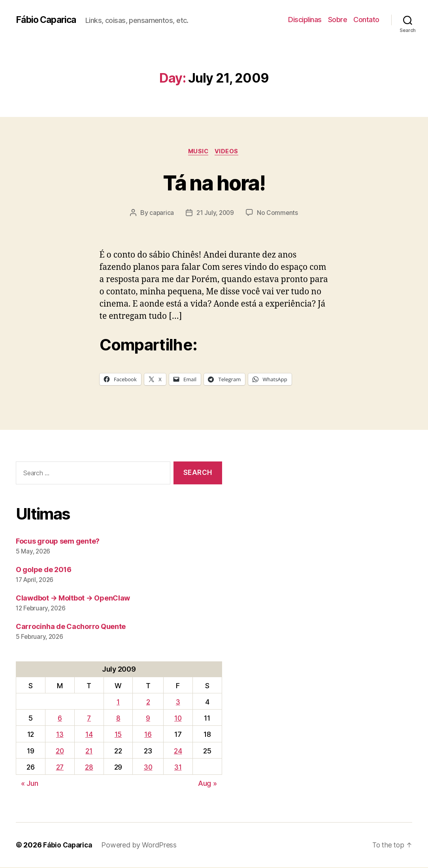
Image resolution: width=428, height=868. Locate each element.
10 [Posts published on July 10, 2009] (178, 719)
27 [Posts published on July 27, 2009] (60, 768)
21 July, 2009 (215, 214)
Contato (366, 20)
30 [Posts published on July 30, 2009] (148, 768)
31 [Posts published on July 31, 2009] (178, 768)
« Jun (30, 784)
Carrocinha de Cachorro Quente (71, 628)
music (198, 152)
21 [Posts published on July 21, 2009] (89, 752)
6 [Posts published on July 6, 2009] (60, 719)
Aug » (207, 784)
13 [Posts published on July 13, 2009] (60, 735)
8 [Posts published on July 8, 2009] (118, 719)
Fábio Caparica (48, 20)
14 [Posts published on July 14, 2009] (89, 735)
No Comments (278, 214)
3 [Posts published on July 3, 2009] (178, 703)
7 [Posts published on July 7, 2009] (90, 719)
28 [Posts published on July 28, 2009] (89, 768)
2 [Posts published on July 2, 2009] (148, 703)
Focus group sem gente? (58, 542)
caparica (161, 214)
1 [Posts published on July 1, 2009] (118, 703)
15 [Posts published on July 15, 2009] (118, 735)
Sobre (338, 20)
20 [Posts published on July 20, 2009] (60, 752)
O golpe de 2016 (44, 571)
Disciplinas (305, 20)
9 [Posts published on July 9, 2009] (148, 719)
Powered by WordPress (142, 846)
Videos (228, 152)
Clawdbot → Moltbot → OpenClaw (73, 599)
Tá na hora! (214, 182)
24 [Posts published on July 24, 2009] (178, 752)
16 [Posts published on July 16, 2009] (148, 735)
